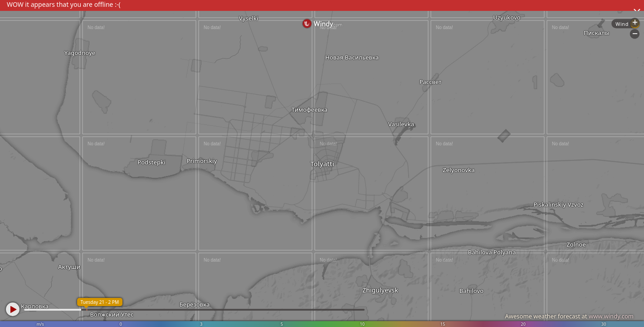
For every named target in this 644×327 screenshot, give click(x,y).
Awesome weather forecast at (569, 316)
